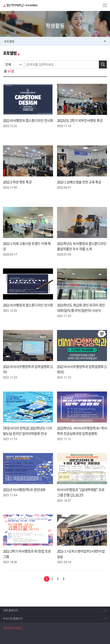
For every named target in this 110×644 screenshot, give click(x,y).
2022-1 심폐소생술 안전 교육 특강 (79, 182)
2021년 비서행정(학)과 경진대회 (24, 490)
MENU (105, 5)
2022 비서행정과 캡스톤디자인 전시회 (28, 121)
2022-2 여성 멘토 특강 (17, 182)
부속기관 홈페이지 (13, 619)
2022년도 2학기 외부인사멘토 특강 (80, 121)
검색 (103, 65)
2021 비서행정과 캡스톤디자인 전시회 (28, 305)
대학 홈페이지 (11, 610)
